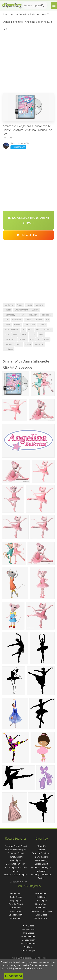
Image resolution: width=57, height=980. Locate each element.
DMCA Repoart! (29, 235)
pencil (19, 344)
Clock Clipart (41, 900)
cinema (42, 325)
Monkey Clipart (28, 940)
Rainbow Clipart (41, 918)
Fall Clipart (41, 897)
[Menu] (54, 5)
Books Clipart (16, 897)
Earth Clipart (16, 908)
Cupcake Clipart (16, 904)
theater (23, 339)
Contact (41, 850)
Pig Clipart (28, 947)
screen (17, 325)
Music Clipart (16, 911)
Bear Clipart (41, 915)
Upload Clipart (41, 864)
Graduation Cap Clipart (41, 911)
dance (7, 325)
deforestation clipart (16, 864)
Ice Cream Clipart (29, 943)
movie (28, 320)
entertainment (21, 310)
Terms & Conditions (41, 853)
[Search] (42, 5)
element (8, 344)
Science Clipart (16, 915)
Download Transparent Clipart (28, 220)
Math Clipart (16, 893)
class (33, 334)
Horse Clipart (41, 904)
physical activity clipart (16, 850)
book (24, 334)
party (47, 339)
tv (23, 330)
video (20, 305)
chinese (39, 320)
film (6, 320)
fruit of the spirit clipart (16, 875)
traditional (46, 315)
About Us (41, 846)
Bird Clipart (28, 933)
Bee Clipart (41, 908)
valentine (39, 344)
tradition (9, 349)
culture (35, 310)
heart (22, 315)
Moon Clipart (41, 893)
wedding (47, 330)
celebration (10, 339)
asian (16, 334)
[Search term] (35, 5)
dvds (7, 334)
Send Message (18, 147)
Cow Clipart (28, 926)
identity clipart (16, 857)
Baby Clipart (16, 918)
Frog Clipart (16, 900)
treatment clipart (16, 853)
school (8, 310)
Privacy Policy (41, 860)
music (29, 305)
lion (30, 330)
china (28, 344)
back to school (11, 330)
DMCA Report (41, 857)
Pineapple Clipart (28, 936)
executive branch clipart (16, 846)
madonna (9, 305)
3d (39, 339)
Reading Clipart (28, 929)
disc (41, 334)
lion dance (30, 325)
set (38, 330)
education (17, 320)
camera (39, 305)
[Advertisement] (28, 63)
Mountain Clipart (29, 950)
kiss (32, 339)
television (33, 315)
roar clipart (16, 860)
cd (47, 320)
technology (10, 315)
